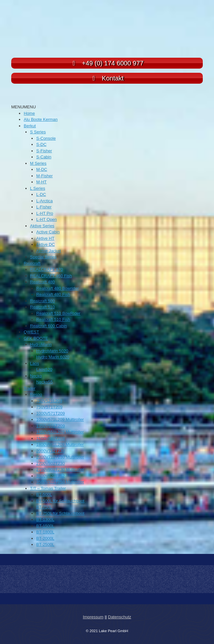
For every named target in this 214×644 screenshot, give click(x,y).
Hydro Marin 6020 (53, 357)
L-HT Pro (45, 213)
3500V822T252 (51, 476)
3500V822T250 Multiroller (60, 482)
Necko (36, 376)
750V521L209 (49, 401)
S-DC (41, 144)
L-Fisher (44, 207)
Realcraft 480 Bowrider (57, 288)
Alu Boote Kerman (41, 119)
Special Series (43, 257)
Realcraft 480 (43, 282)
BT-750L (44, 507)
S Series (38, 132)
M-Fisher (44, 176)
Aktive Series (42, 226)
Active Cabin (48, 232)
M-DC (42, 169)
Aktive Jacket (49, 251)
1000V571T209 (51, 413)
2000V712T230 (51, 451)
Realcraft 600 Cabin (49, 326)
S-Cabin (44, 157)
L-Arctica (44, 201)
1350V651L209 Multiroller (60, 432)
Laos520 (44, 369)
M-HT (42, 182)
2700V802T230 (51, 463)
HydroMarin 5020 (52, 351)
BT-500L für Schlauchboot (60, 501)
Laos (35, 363)
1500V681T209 (51, 438)
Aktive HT (45, 238)
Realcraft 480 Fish (53, 294)
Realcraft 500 (43, 301)
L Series (38, 188)
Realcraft (32, 263)
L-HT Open (47, 219)
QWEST (31, 332)
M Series (38, 163)
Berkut (30, 126)
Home (29, 113)
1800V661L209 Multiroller (60, 444)
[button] (24, 107)
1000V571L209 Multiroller (60, 419)
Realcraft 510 (43, 307)
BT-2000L (45, 538)
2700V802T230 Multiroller (60, 469)
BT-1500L (45, 526)
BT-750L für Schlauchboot (60, 513)
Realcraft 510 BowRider (58, 313)
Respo (36, 394)
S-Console (46, 138)
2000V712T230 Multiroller (60, 457)
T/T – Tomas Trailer (48, 488)
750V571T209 (49, 407)
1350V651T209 (51, 426)
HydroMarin (41, 344)
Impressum (93, 617)
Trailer (30, 388)
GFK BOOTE (36, 338)
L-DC (41, 194)
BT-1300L (45, 519)
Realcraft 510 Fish (53, 319)
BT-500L (44, 494)
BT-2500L (45, 544)
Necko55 (44, 382)
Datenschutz (120, 617)
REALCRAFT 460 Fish (51, 276)
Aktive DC (46, 244)
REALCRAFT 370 (47, 269)
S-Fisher (44, 151)
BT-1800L (45, 532)
